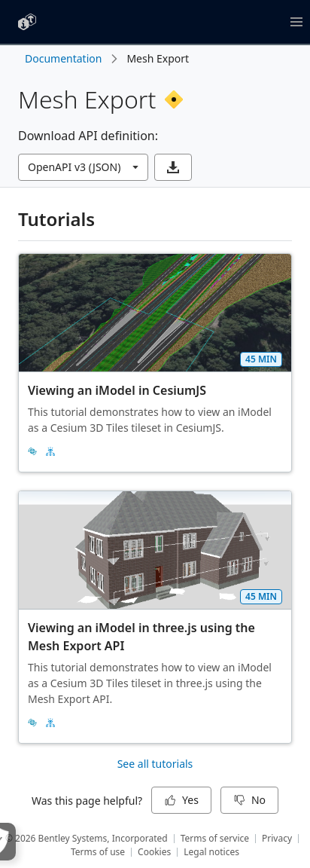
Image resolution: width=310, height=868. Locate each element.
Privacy (277, 838)
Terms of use (98, 852)
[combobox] (83, 167)
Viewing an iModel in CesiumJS (117, 390)
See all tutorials (155, 764)
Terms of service (215, 838)
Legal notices (211, 852)
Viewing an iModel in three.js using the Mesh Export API (143, 637)
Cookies (154, 852)
